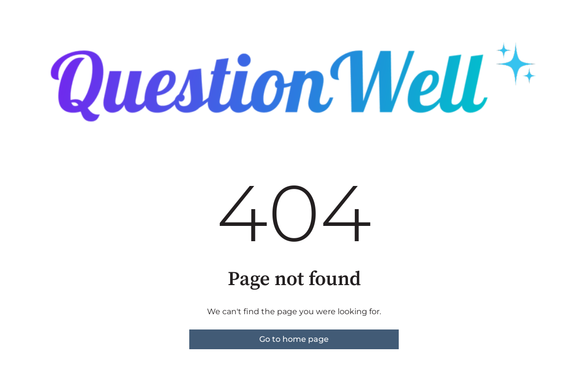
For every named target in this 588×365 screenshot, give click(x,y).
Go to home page (294, 339)
